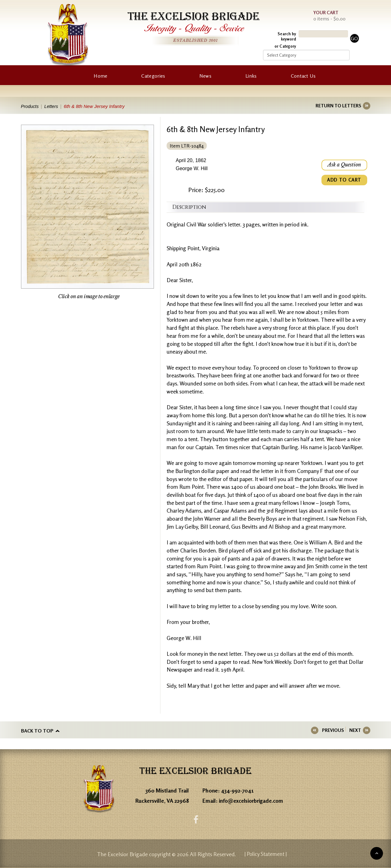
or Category (285, 46)
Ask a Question (344, 165)
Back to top (37, 730)
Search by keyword (287, 36)
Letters (53, 106)
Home (100, 76)
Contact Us (303, 76)
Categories (153, 76)
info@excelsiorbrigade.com (253, 800)
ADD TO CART (344, 181)
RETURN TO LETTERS (338, 106)
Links (251, 76)
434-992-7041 (238, 790)
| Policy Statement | (266, 854)
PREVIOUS (335, 730)
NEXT (355, 730)
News (205, 76)
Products (30, 106)
